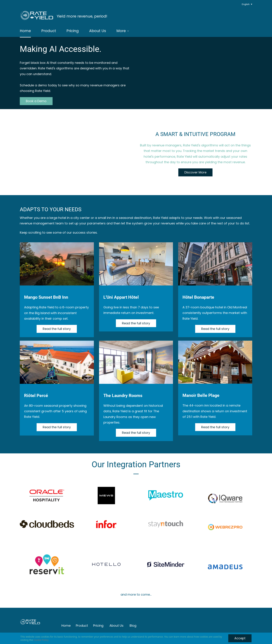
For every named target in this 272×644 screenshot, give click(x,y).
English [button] (246, 4)
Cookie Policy (41, 640)
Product (82, 625)
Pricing (98, 625)
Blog (133, 625)
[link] (225, 495)
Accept (240, 638)
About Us (116, 625)
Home (66, 625)
